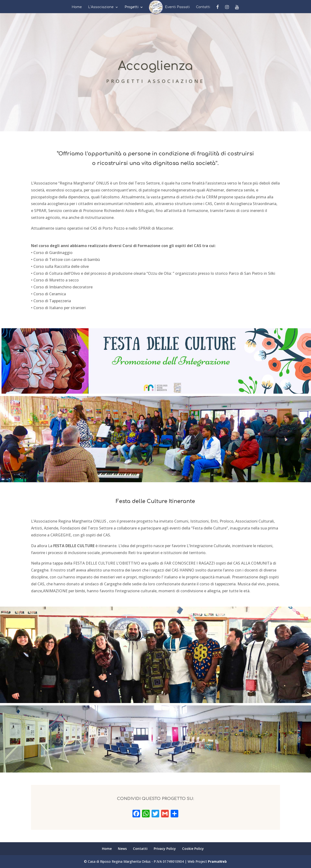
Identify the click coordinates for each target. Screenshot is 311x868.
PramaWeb (217, 861)
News (154, 7)
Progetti (132, 7)
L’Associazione (101, 7)
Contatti (203, 7)
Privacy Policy (165, 849)
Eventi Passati (177, 7)
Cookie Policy (193, 849)
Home (77, 7)
